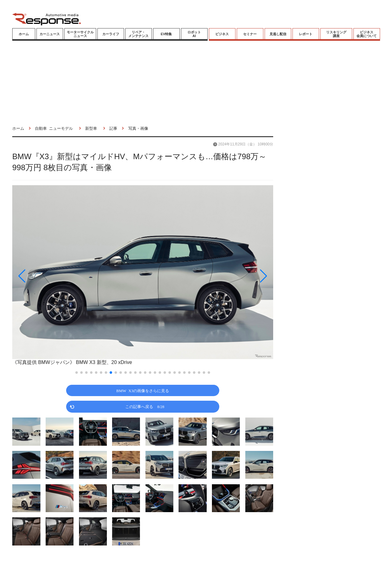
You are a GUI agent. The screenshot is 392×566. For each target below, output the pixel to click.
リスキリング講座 (336, 34)
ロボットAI (194, 34)
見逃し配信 (278, 34)
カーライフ (111, 34)
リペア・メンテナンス (138, 34)
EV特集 (166, 34)
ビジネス (222, 34)
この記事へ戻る (145, 406)
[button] (51, 276)
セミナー (250, 34)
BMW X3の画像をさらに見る (143, 390)
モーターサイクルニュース (80, 34)
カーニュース (50, 34)
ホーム (24, 34)
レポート (306, 34)
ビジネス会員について (367, 34)
